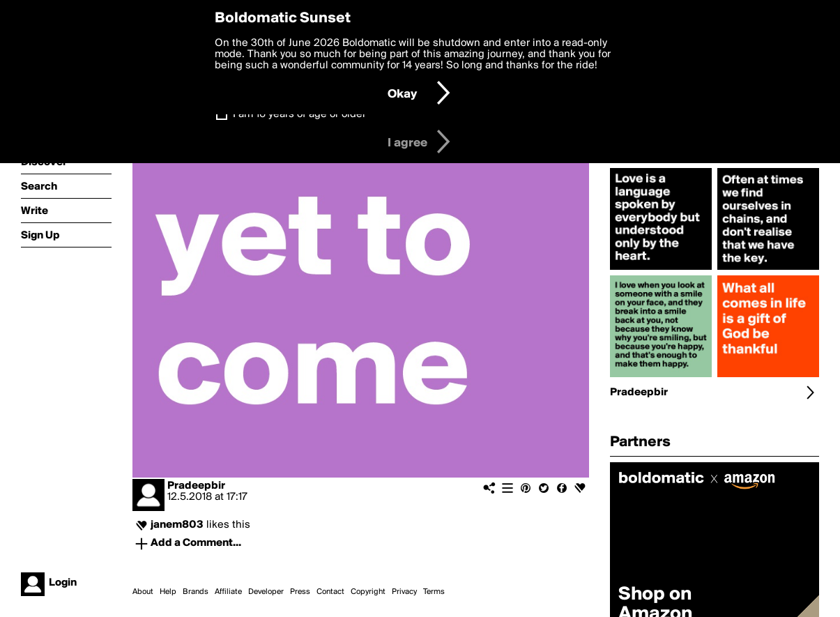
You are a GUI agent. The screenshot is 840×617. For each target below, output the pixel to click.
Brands (196, 592)
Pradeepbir (196, 486)
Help (168, 592)
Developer (266, 592)
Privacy (404, 592)
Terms (434, 592)
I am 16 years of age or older (299, 114)
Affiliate (228, 592)
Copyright (368, 592)
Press (300, 592)
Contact (330, 592)
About (143, 592)
